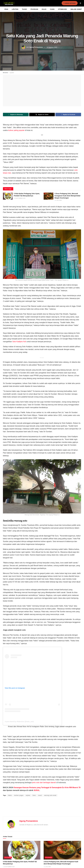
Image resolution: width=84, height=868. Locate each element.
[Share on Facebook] (68, 115)
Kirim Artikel (69, 3)
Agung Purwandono (36, 47)
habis (10, 795)
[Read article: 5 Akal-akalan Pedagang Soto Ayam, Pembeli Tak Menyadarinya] (8, 196)
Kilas (44, 9)
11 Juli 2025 (58, 200)
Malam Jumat (76, 9)
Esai (6, 9)
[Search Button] (80, 3)
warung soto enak (50, 795)
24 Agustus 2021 (52, 47)
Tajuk (24, 9)
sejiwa (28, 795)
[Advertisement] (42, 809)
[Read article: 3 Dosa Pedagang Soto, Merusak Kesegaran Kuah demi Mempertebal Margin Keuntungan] (49, 196)
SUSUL (37, 790)
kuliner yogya (19, 795)
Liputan (15, 9)
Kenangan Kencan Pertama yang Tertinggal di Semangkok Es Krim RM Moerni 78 (47, 788)
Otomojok (62, 9)
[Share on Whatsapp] (16, 115)
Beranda (5, 73)
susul (40, 795)
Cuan (52, 9)
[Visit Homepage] (9, 3)
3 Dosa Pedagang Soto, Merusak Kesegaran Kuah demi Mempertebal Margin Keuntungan (67, 196)
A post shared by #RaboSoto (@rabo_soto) (19, 722)
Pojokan (34, 9)
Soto (34, 795)
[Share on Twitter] (42, 115)
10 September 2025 (20, 198)
